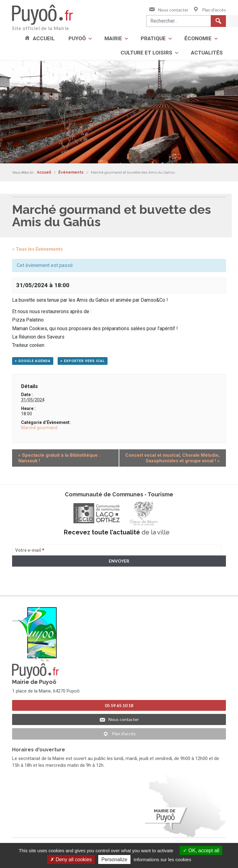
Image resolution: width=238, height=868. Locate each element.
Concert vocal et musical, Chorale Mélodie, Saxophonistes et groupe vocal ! (172, 458)
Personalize (114, 859)
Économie (198, 38)
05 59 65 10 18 (119, 705)
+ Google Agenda (33, 361)
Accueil (44, 38)
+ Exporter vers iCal (83, 361)
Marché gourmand (39, 428)
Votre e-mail (30, 550)
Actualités (207, 53)
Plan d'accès (209, 10)
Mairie (113, 38)
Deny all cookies (71, 859)
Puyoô (77, 38)
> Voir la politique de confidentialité (36, 585)
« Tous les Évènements (37, 249)
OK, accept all (201, 851)
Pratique (153, 38)
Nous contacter (169, 10)
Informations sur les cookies (162, 859)
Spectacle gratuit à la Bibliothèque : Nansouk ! (59, 458)
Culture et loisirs (146, 53)
